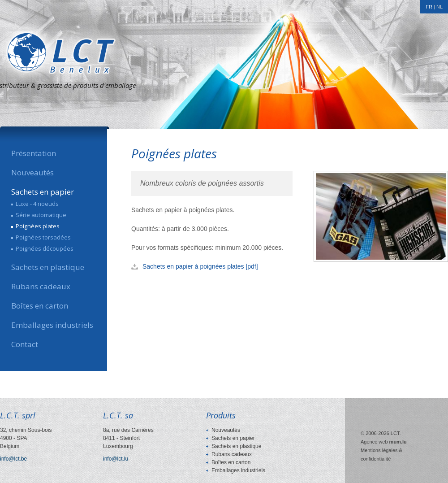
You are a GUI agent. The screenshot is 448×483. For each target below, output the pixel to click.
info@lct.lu (116, 459)
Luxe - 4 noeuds (37, 204)
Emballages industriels (52, 325)
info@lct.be (13, 459)
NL (439, 7)
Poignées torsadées (43, 237)
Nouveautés (32, 173)
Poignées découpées (45, 249)
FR (429, 7)
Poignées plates (38, 226)
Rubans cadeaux (41, 287)
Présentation (34, 153)
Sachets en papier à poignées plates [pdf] (200, 266)
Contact (25, 344)
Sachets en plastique (48, 267)
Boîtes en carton (40, 306)
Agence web (374, 442)
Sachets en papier (43, 192)
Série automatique (41, 215)
